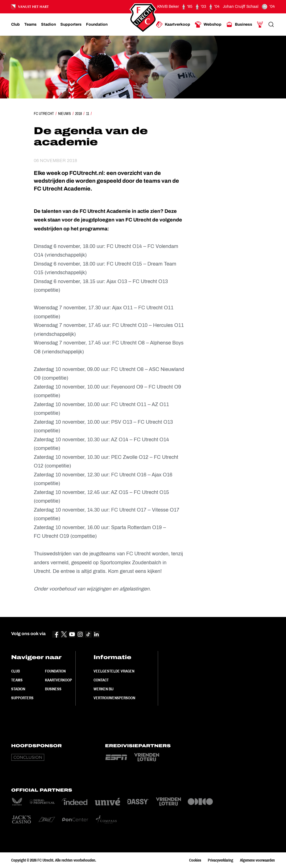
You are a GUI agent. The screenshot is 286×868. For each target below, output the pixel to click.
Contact (101, 680)
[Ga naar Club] (16, 25)
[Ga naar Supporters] (71, 25)
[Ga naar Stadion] (48, 25)
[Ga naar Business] (239, 25)
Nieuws (65, 114)
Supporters (22, 698)
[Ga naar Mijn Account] (260, 25)
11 (88, 114)
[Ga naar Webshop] (208, 25)
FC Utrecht (44, 114)
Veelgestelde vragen (114, 671)
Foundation (55, 671)
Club (16, 671)
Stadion (18, 689)
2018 (78, 114)
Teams (17, 680)
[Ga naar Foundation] (97, 25)
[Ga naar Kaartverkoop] (173, 25)
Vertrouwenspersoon (114, 698)
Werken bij (103, 689)
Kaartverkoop (59, 680)
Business (53, 689)
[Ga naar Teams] (30, 25)
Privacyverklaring (221, 860)
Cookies (195, 860)
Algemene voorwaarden (257, 860)
